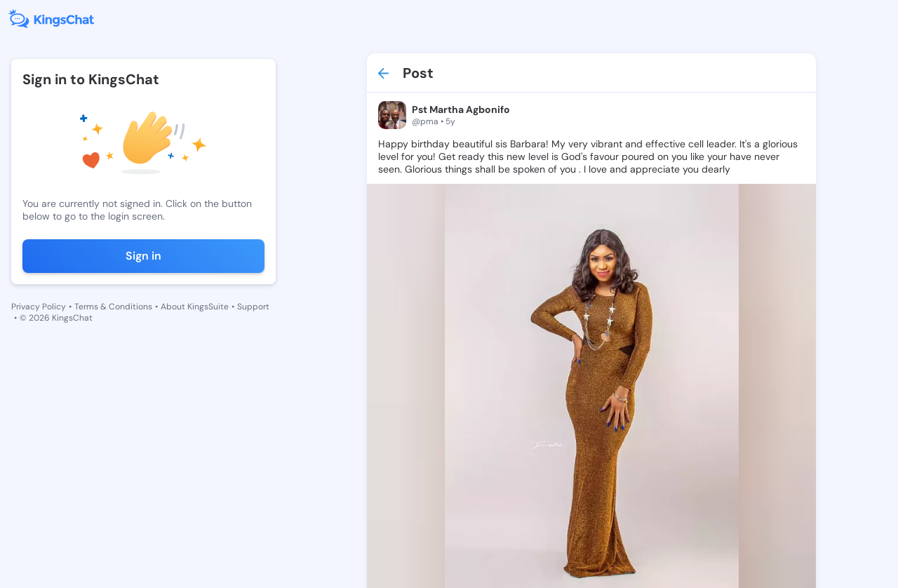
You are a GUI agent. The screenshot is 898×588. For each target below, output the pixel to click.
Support (253, 307)
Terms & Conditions (113, 307)
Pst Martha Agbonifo (461, 109)
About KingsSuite (195, 307)
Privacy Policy (39, 307)
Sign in (143, 256)
